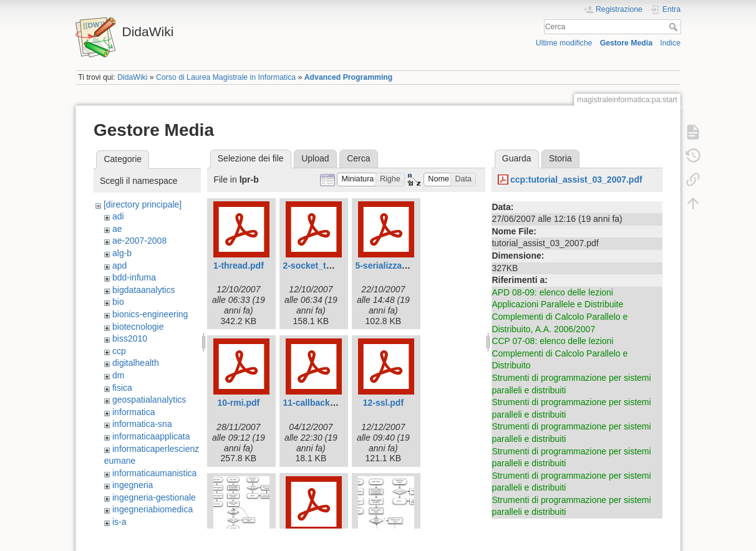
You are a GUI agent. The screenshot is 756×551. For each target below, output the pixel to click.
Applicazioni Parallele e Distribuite (557, 304)
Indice (670, 43)
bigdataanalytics (143, 290)
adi (118, 216)
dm (118, 375)
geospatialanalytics (149, 400)
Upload (315, 158)
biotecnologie (138, 327)
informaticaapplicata (151, 436)
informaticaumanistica (154, 473)
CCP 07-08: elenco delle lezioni (552, 341)
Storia (560, 158)
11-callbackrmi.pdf (321, 403)
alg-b (122, 253)
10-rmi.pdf (239, 403)
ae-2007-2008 (139, 241)
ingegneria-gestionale (154, 497)
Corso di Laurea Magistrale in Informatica (226, 77)
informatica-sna (142, 424)
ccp (119, 351)
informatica (133, 412)
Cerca (675, 27)
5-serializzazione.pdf (397, 266)
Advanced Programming (349, 77)
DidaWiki (132, 77)
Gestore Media (626, 43)
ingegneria (133, 485)
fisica (122, 388)
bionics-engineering (150, 314)
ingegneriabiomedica (153, 509)
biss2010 (130, 338)
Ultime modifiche (564, 43)
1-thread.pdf (239, 266)
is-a (119, 522)
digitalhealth (136, 363)
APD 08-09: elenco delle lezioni (552, 292)
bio (118, 302)
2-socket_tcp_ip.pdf (323, 266)
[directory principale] (143, 204)
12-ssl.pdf (383, 403)
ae (117, 229)
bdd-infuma (134, 277)
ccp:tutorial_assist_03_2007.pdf (576, 180)
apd (119, 266)
